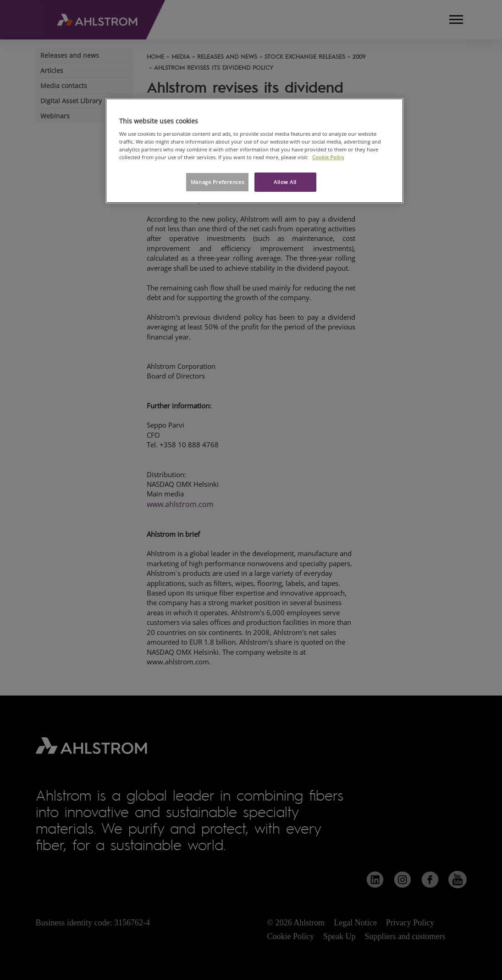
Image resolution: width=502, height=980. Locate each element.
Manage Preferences (217, 182)
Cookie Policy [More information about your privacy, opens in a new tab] (328, 157)
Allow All (285, 182)
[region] (254, 151)
